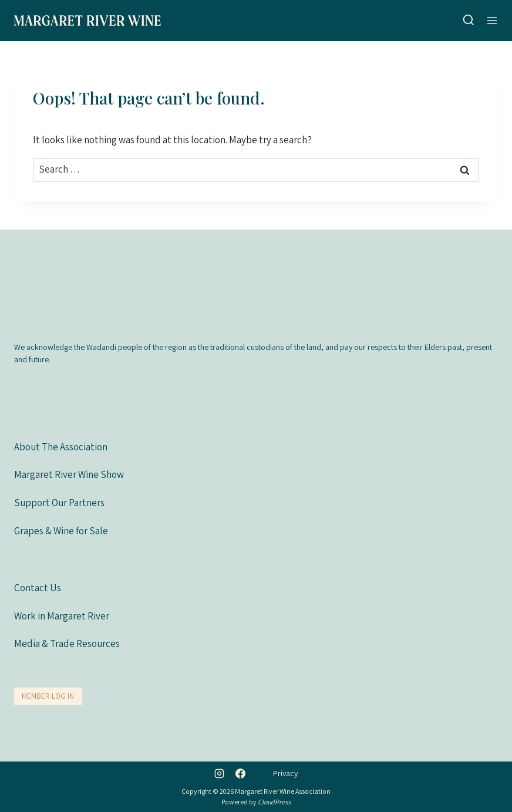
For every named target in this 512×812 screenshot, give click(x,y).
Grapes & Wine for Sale (61, 530)
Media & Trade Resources (67, 643)
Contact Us (38, 588)
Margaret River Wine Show (69, 474)
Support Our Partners (59, 502)
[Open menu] (492, 20)
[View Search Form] (469, 21)
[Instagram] (220, 773)
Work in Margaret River (62, 615)
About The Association (61, 446)
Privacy (285, 773)
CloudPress (274, 802)
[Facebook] (240, 773)
